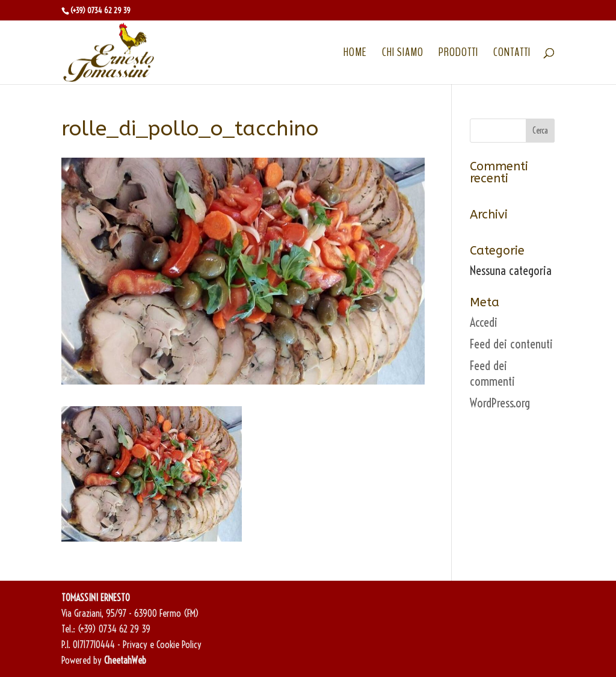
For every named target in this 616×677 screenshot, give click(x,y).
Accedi (484, 322)
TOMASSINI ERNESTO (96, 598)
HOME (355, 54)
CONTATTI (512, 54)
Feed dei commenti (492, 373)
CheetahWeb (125, 660)
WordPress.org (500, 403)
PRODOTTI (458, 54)
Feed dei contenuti (511, 344)
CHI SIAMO (403, 54)
